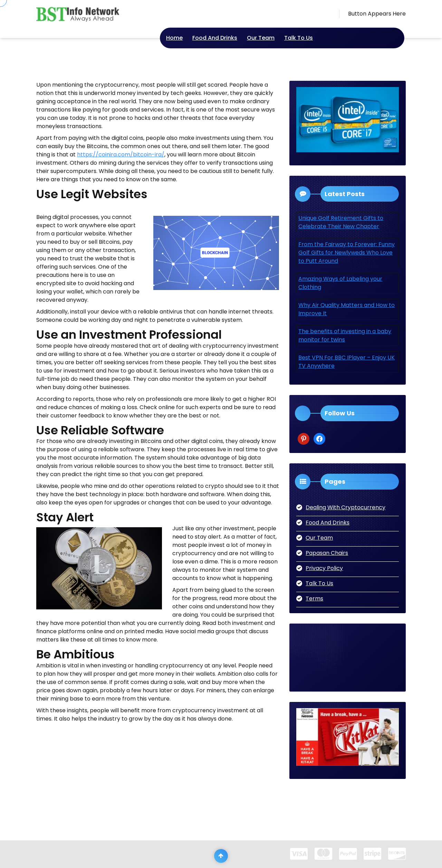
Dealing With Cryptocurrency (345, 507)
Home (174, 38)
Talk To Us (299, 38)
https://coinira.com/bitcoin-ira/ (121, 155)
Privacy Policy (324, 568)
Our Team (261, 38)
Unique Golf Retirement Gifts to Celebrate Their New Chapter (341, 222)
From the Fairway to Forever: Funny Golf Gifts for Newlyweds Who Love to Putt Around (347, 253)
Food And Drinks (215, 38)
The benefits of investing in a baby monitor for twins (345, 335)
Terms (314, 599)
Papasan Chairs (327, 553)
